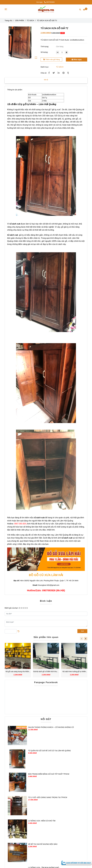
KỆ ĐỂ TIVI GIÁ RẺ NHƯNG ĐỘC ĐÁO (43, 844)
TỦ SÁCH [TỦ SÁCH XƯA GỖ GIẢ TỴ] (30, 21)
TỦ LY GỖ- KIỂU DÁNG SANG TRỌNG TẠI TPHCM (48, 797)
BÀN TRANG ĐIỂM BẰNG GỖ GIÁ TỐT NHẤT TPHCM (49, 774)
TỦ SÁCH (60, 67)
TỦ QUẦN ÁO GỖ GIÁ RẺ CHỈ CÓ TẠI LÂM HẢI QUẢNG (49, 751)
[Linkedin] (59, 73)
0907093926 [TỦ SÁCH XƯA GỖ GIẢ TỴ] (49, 2)
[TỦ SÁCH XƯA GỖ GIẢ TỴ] (76, 863)
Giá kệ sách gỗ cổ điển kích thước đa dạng (46, 672)
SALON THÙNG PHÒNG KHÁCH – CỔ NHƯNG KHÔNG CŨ (51, 727)
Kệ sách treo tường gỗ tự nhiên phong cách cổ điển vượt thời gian (74, 672)
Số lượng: (45, 52)
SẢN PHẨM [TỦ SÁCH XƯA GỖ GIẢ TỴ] (20, 21)
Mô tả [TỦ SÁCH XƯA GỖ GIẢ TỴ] (46, 80)
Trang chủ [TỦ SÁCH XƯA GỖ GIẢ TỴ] (9, 21)
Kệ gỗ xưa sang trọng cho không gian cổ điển (18, 672)
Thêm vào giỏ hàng (51, 59)
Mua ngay (77, 59)
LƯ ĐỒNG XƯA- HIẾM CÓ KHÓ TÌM (42, 821)
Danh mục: (45, 67)
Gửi (82, 631)
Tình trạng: (45, 47)
